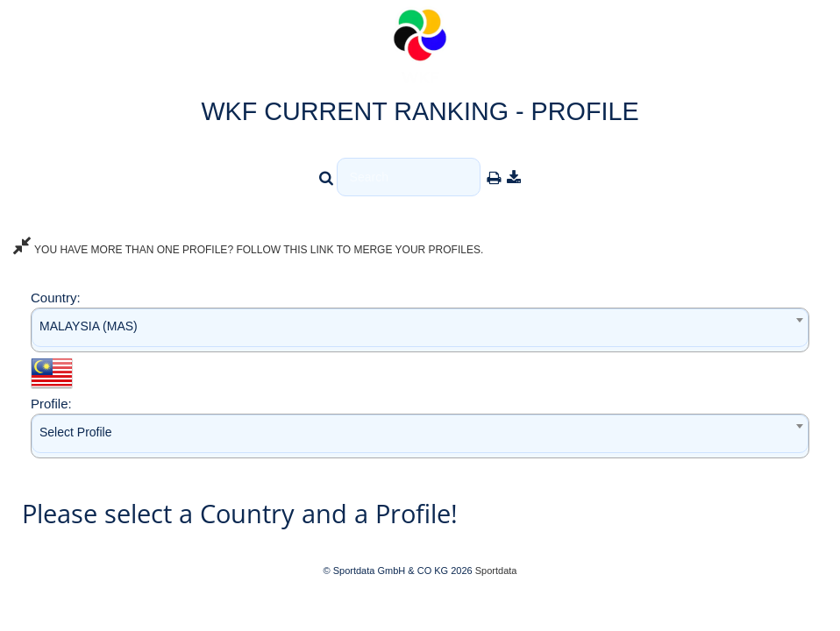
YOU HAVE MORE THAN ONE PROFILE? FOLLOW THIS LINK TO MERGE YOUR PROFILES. (248, 250)
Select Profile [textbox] (75, 432)
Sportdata (496, 571)
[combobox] (420, 330)
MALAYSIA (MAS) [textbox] (89, 326)
